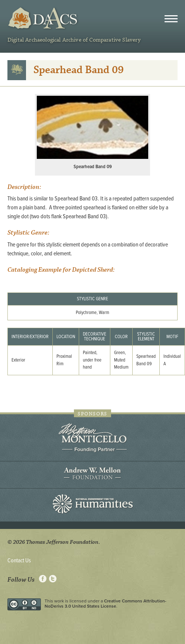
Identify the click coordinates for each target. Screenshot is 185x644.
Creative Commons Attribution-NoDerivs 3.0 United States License (106, 604)
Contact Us (19, 561)
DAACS (44, 18)
